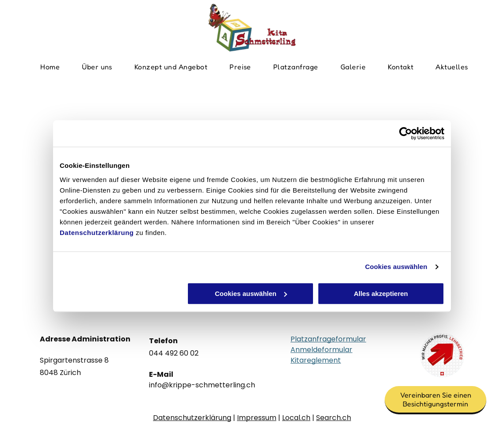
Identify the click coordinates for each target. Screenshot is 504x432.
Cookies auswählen (396, 267)
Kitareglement (316, 360)
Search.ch (334, 418)
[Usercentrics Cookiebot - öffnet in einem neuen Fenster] (406, 133)
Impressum (257, 418)
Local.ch (296, 418)
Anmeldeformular (321, 350)
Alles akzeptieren (381, 294)
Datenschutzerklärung (97, 233)
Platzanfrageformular (328, 339)
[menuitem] (50, 67)
